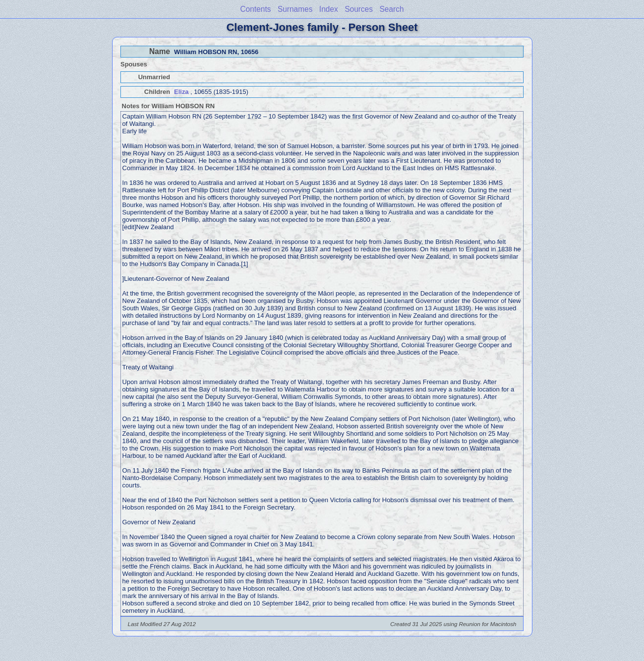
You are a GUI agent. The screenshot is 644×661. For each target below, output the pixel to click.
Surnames (295, 9)
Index (328, 9)
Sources (359, 9)
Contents (256, 9)
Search (392, 9)
